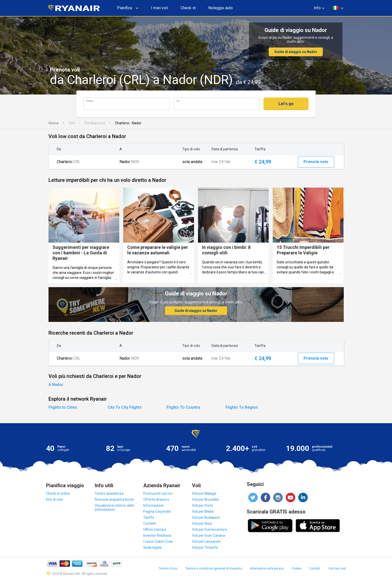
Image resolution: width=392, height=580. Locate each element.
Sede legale (152, 547)
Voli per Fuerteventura (209, 529)
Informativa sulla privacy (267, 568)
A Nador (56, 385)
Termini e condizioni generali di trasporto (214, 568)
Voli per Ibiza (202, 523)
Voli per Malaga (204, 493)
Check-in (188, 8)
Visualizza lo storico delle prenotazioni (114, 507)
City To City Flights (125, 407)
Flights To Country (183, 407)
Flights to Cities (63, 407)
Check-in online (58, 493)
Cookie (296, 568)
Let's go (286, 104)
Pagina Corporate (157, 511)
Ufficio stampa (155, 529)
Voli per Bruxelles (205, 499)
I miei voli (159, 8)
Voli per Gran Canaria (208, 535)
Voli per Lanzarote (206, 541)
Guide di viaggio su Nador (296, 52)
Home (53, 123)
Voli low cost (337, 568)
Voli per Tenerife (205, 547)
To (178, 101)
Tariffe (149, 517)
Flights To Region (242, 407)
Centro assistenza (109, 493)
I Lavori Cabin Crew (158, 541)
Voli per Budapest (206, 517)
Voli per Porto (203, 505)
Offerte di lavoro (156, 499)
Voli (72, 123)
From (90, 101)
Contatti (150, 523)
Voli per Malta (203, 511)
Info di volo (54, 499)
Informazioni (153, 505)
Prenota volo (316, 162)
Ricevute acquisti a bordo (114, 499)
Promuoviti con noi (158, 493)
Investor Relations (157, 535)
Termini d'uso (168, 568)
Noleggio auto (220, 8)
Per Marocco (95, 123)
